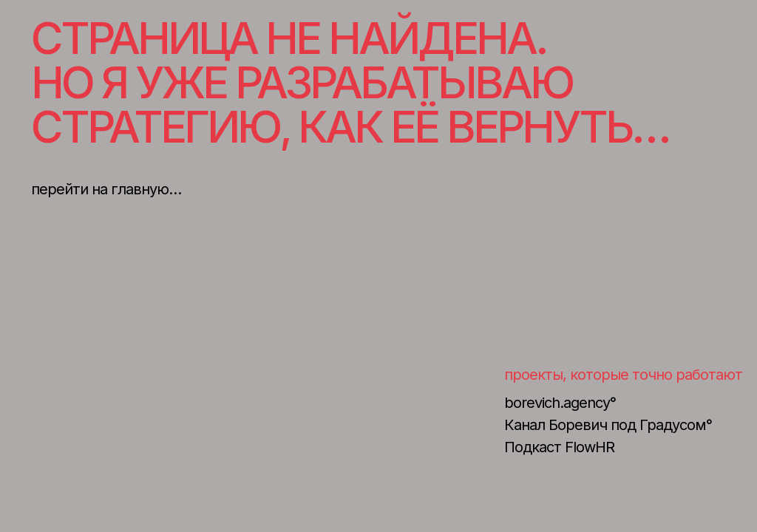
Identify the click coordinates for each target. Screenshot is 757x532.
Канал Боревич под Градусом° (608, 425)
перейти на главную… (106, 189)
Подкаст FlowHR (559, 447)
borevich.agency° (560, 403)
